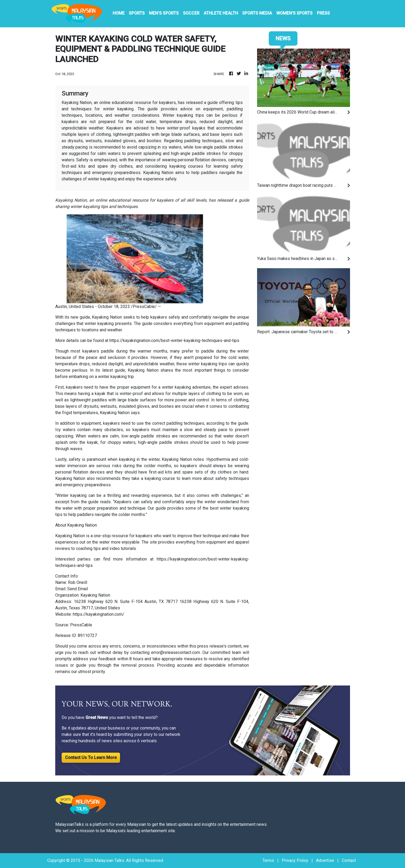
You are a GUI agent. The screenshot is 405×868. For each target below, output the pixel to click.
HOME (119, 13)
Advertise (325, 860)
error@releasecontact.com (176, 652)
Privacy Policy (295, 860)
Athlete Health (221, 13)
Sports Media (257, 13)
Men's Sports (164, 13)
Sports (137, 13)
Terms (268, 860)
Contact (349, 860)
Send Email (78, 589)
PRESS (323, 13)
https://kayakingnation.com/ (99, 614)
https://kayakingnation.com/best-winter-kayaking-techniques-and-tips (174, 340)
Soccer (191, 13)
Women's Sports (294, 13)
